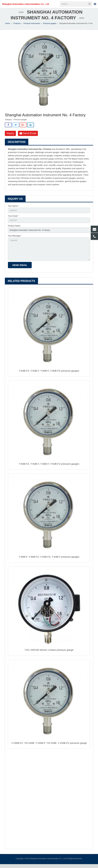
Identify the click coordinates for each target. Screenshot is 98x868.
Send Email (28, 137)
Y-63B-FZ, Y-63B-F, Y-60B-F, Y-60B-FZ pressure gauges (49, 374)
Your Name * (13, 210)
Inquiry (10, 137)
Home (8, 27)
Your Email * (13, 220)
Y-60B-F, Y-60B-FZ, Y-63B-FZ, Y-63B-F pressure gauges (49, 561)
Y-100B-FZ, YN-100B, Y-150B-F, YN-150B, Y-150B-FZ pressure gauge (49, 747)
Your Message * (15, 240)
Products (17, 27)
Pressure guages (50, 27)
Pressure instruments (32, 27)
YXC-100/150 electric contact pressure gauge (49, 654)
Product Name (14, 230)
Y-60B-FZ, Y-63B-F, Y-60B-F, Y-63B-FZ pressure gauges (49, 468)
